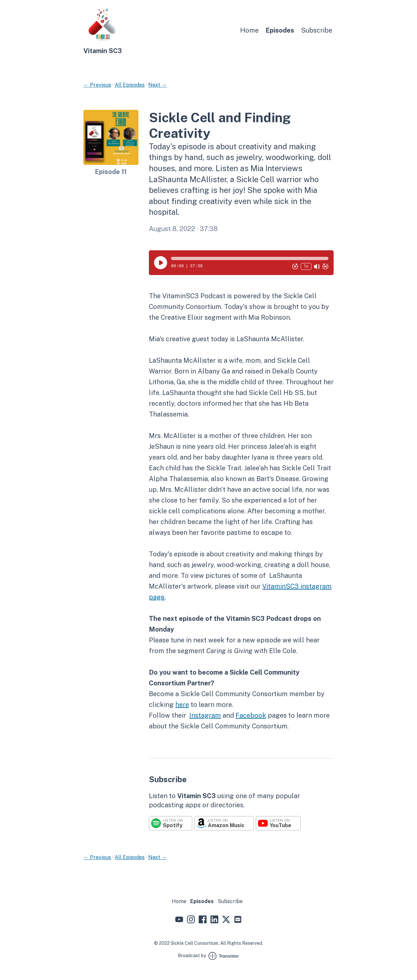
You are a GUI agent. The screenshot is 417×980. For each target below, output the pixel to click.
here (182, 705)
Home (249, 30)
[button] (250, 258)
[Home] (103, 43)
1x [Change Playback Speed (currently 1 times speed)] (306, 266)
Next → (158, 85)
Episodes (280, 30)
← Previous (97, 85)
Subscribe (317, 30)
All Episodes (130, 85)
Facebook (251, 715)
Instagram (205, 715)
